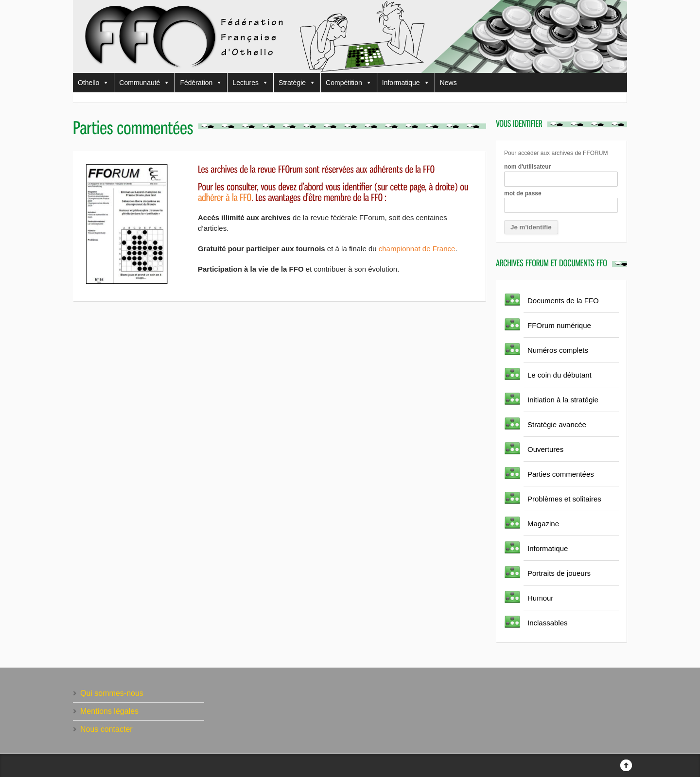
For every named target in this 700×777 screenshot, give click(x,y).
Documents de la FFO (563, 301)
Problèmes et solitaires (564, 499)
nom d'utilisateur (527, 167)
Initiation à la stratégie (563, 400)
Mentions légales (109, 711)
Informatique (406, 83)
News (448, 83)
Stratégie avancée (557, 424)
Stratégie (297, 83)
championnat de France (417, 249)
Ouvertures (545, 449)
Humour (540, 598)
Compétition (349, 83)
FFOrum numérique (559, 325)
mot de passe (523, 193)
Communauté (144, 83)
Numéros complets (558, 350)
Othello (93, 83)
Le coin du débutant (560, 375)
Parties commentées (561, 474)
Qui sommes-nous (112, 693)
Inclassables (548, 623)
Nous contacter (106, 729)
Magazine (543, 524)
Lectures (250, 83)
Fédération (201, 83)
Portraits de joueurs (559, 573)
